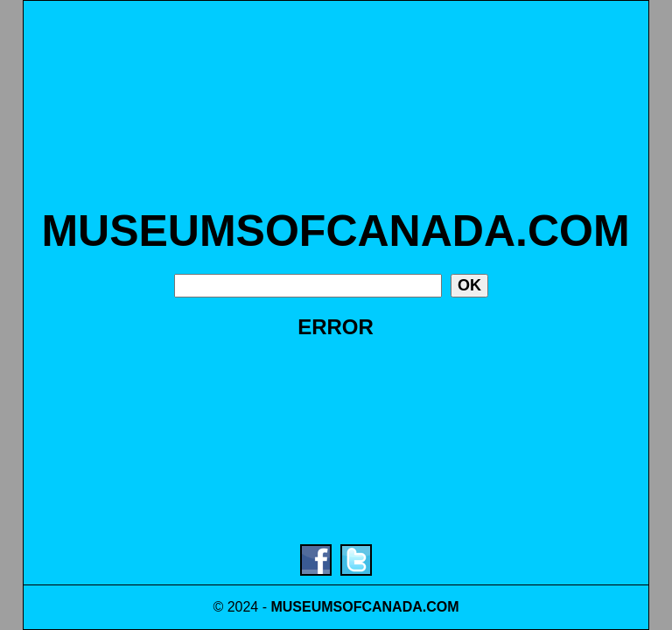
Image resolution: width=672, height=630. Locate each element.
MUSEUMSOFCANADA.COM (335, 231)
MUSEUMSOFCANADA (346, 607)
